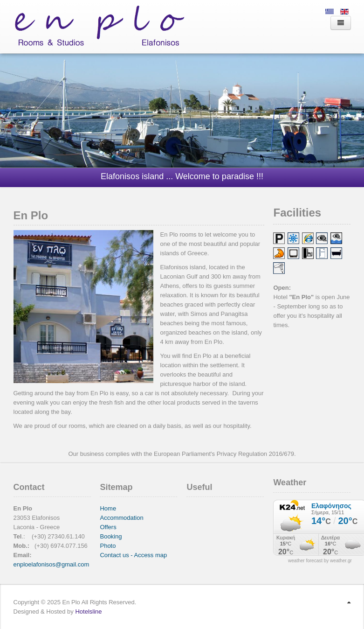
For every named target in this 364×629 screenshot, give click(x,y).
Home (108, 508)
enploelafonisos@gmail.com (52, 564)
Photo (108, 546)
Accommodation (121, 518)
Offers (108, 527)
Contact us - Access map (133, 555)
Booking (111, 536)
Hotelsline (88, 612)
